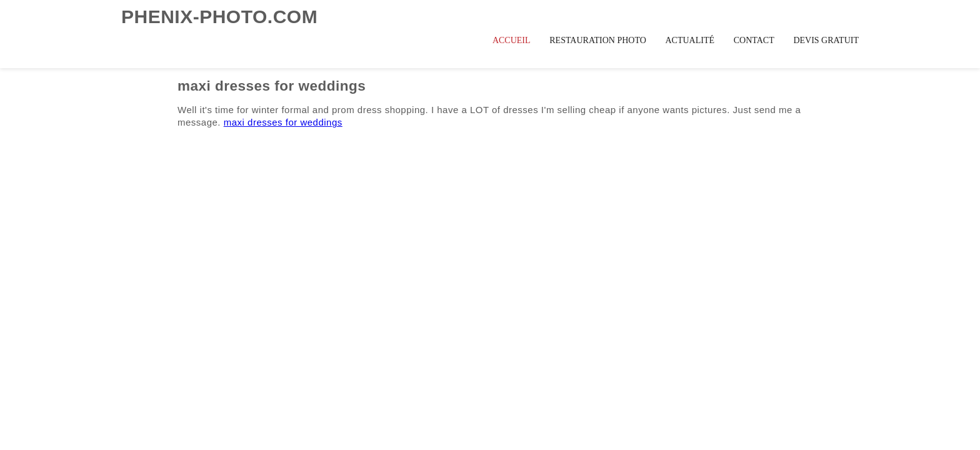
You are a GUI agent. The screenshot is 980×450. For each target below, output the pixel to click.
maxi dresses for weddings (283, 122)
